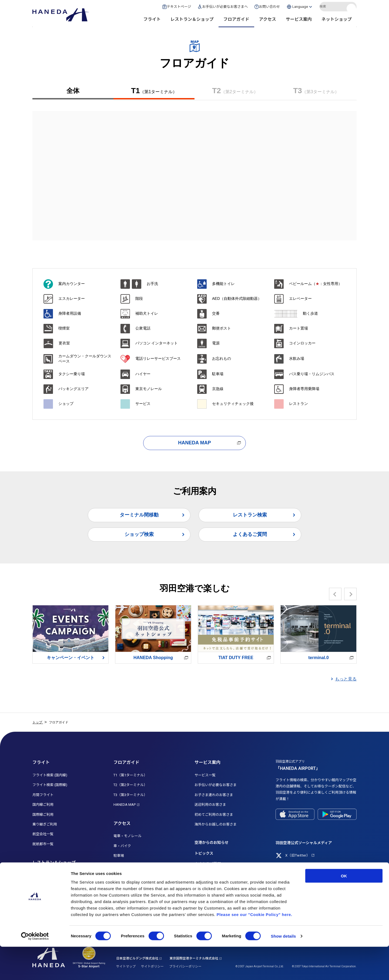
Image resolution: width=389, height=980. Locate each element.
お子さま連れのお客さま (214, 795)
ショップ (39, 885)
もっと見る (346, 679)
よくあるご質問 (250, 534)
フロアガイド (236, 22)
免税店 (38, 895)
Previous (335, 594)
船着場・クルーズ (127, 895)
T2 (235, 91)
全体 (73, 91)
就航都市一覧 (43, 844)
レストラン (41, 875)
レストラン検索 (250, 515)
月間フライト (43, 795)
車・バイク (122, 846)
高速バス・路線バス (129, 866)
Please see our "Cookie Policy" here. (254, 947)
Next (351, 594)
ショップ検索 (139, 534)
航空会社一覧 (43, 834)
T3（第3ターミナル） (130, 795)
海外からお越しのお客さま (216, 824)
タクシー (120, 875)
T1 (154, 91)
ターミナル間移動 (139, 515)
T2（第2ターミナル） (130, 785)
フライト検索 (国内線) (50, 775)
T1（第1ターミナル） (130, 775)
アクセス (268, 22)
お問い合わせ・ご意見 (213, 885)
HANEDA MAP (194, 443)
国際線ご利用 (43, 815)
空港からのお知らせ (212, 843)
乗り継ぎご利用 (45, 824)
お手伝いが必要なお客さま (216, 785)
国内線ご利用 (43, 805)
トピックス (204, 853)
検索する (352, 9)
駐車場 (119, 856)
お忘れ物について (210, 874)
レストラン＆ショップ (192, 22)
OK (344, 909)
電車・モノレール (128, 836)
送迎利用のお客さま (210, 805)
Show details (284, 969)
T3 (316, 91)
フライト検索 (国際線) (50, 785)
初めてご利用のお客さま (214, 815)
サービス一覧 (205, 775)
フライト (152, 22)
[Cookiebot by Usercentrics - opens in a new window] (35, 969)
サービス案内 (299, 22)
